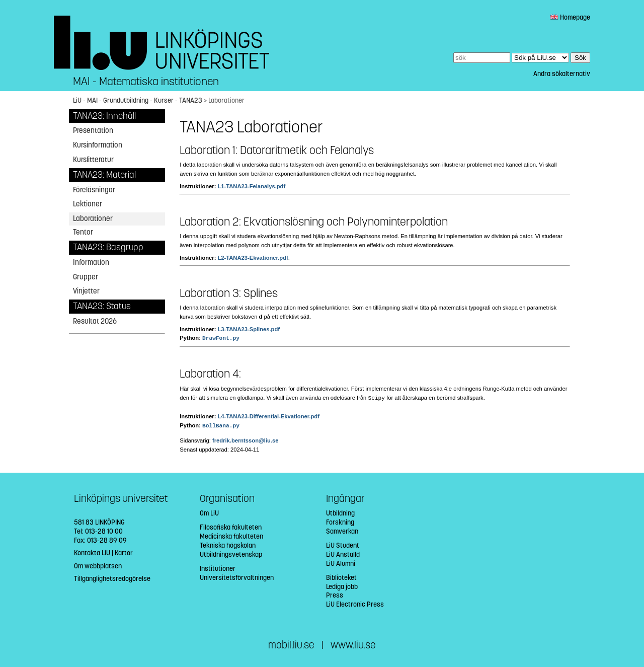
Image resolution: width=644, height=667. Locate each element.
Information (91, 262)
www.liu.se (353, 645)
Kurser (164, 100)
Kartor (124, 553)
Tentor (83, 232)
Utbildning (340, 513)
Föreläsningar (94, 190)
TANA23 (191, 100)
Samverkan (342, 531)
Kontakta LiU (92, 553)
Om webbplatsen (98, 566)
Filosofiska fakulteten (231, 527)
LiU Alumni (341, 564)
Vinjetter (86, 291)
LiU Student (343, 545)
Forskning (340, 522)
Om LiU (209, 513)
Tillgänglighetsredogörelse (112, 579)
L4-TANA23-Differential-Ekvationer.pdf (268, 416)
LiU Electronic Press (355, 604)
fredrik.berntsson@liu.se (246, 440)
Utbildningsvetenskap (231, 554)
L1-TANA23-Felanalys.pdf (251, 186)
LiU (77, 100)
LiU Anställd (343, 554)
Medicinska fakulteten (231, 536)
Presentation (93, 130)
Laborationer (93, 218)
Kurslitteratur (93, 160)
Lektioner (88, 204)
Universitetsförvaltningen (237, 578)
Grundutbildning (126, 100)
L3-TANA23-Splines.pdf (248, 329)
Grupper (86, 277)
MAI (92, 100)
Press (335, 595)
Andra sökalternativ (562, 74)
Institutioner (218, 569)
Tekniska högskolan (228, 545)
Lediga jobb (342, 587)
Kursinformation (98, 145)
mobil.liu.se (291, 645)
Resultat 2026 (95, 321)
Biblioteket (341, 578)
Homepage (570, 17)
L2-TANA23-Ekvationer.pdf (253, 258)
